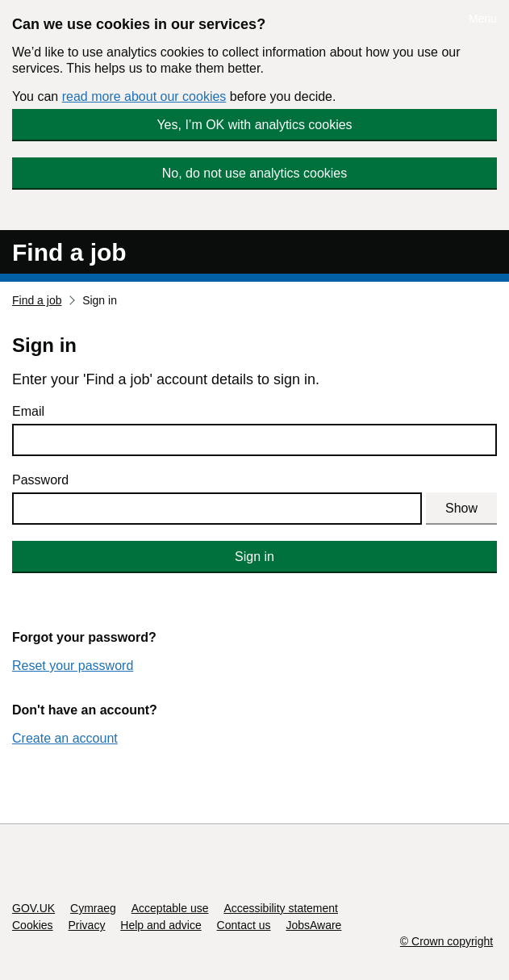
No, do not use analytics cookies (255, 173)
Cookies (33, 925)
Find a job (69, 252)
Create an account (65, 738)
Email (28, 411)
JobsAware (313, 925)
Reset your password (73, 666)
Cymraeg (93, 908)
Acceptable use (170, 908)
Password (40, 480)
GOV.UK (33, 908)
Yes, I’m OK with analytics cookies (254, 125)
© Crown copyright (446, 941)
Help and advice (161, 925)
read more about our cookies (144, 96)
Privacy (86, 925)
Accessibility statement (281, 908)
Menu (483, 19)
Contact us (244, 925)
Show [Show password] (461, 508)
